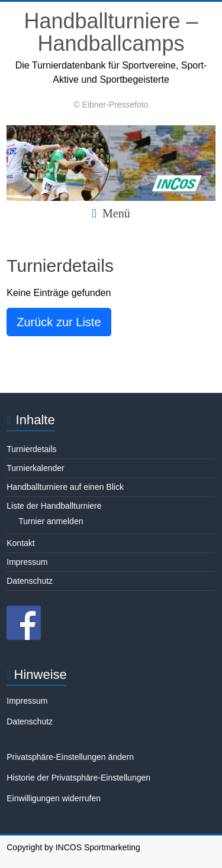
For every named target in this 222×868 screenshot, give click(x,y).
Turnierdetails (31, 449)
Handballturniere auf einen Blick (65, 487)
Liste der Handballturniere (54, 506)
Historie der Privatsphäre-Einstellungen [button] (78, 778)
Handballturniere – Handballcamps (111, 32)
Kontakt (20, 543)
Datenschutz (30, 581)
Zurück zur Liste (59, 322)
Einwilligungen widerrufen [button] (54, 798)
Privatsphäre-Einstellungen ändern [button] (70, 757)
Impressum (27, 562)
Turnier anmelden (51, 521)
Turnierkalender (36, 468)
